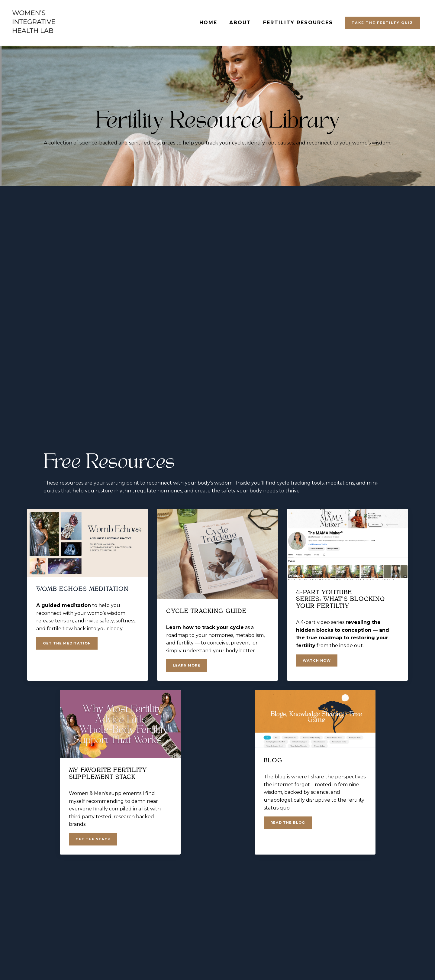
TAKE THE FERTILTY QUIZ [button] (382, 23)
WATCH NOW (317, 660)
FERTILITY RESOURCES (298, 23)
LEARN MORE (187, 665)
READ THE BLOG (288, 823)
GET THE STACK (93, 839)
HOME (208, 23)
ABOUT (240, 23)
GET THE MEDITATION (67, 643)
